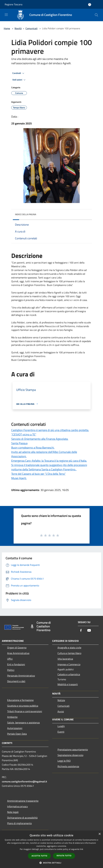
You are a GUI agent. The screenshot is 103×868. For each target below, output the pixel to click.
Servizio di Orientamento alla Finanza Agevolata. (40, 439)
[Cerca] (96, 15)
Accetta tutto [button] (39, 856)
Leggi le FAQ (64, 761)
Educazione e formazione (20, 700)
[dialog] (51, 849)
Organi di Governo (17, 648)
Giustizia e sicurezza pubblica (23, 706)
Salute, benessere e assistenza (23, 723)
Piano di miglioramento (19, 823)
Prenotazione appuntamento (73, 750)
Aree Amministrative (18, 653)
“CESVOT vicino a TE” (24, 434)
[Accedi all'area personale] (90, 5)
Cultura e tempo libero (69, 653)
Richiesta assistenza (68, 766)
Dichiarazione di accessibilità (22, 818)
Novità (18, 28)
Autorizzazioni (15, 728)
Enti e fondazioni (16, 664)
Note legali (13, 812)
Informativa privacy (18, 806)
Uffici (10, 659)
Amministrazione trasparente (23, 801)
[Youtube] (89, 631)
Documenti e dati (16, 681)
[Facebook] (81, 631)
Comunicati (31, 28)
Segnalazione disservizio (70, 755)
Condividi (19, 73)
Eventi (61, 732)
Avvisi (61, 711)
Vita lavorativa (65, 659)
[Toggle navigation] (6, 15)
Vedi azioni (19, 80)
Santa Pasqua (19, 443)
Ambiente (12, 717)
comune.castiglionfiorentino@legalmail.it (24, 781)
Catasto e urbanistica (69, 674)
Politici (11, 670)
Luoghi (61, 726)
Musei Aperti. (19, 478)
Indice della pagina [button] (26, 214)
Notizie (61, 700)
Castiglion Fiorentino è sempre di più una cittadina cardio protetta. (50, 430)
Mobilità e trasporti (68, 684)
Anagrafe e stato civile (69, 648)
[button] (52, 863)
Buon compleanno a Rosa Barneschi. (33, 448)
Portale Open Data (17, 734)
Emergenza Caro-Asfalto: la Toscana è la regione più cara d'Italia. (49, 461)
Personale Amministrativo (21, 676)
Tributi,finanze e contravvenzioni (25, 711)
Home (7, 28)
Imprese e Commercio (69, 664)
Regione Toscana (14, 4)
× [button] (99, 834)
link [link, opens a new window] (82, 849)
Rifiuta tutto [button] (64, 856)
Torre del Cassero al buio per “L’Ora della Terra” (38, 474)
